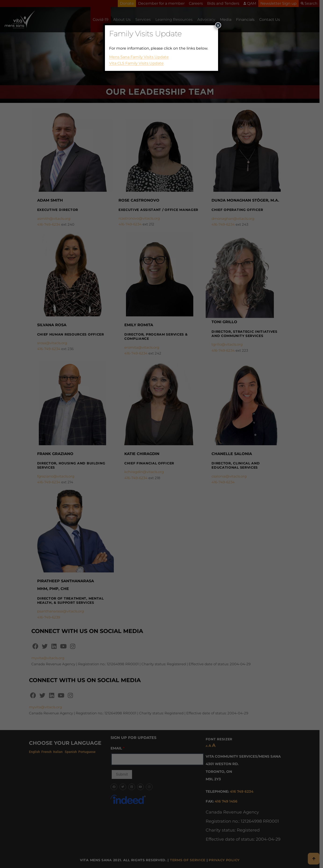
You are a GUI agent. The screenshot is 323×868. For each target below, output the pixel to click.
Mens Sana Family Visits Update (139, 57)
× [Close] (218, 25)
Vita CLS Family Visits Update (136, 63)
